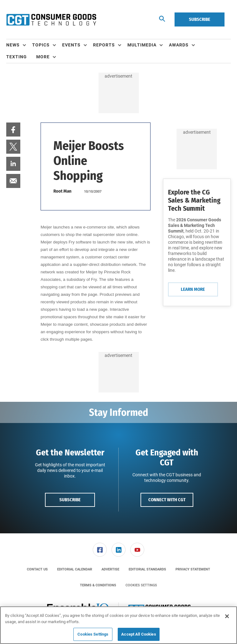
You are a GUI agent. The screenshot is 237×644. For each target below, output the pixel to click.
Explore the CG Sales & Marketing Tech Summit (194, 200)
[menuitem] (19, 45)
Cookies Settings (141, 585)
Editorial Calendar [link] (75, 569)
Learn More (193, 289)
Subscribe (200, 19)
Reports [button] (104, 45)
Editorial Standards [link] (147, 569)
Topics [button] (41, 45)
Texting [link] (17, 57)
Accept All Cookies (138, 634)
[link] (13, 130)
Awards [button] (179, 45)
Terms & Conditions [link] (98, 585)
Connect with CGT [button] (167, 500)
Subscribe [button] (70, 500)
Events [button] (71, 45)
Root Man (62, 191)
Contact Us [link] (37, 569)
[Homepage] (51, 20)
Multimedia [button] (142, 45)
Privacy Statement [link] (193, 569)
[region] (118, 625)
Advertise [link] (110, 569)
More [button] (43, 57)
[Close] (227, 616)
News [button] (13, 45)
